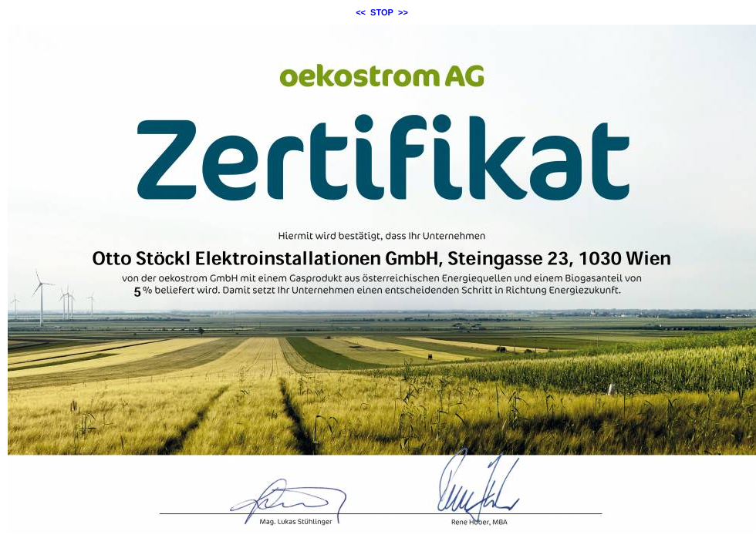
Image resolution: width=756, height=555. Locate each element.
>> (403, 12)
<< (361, 12)
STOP (382, 12)
